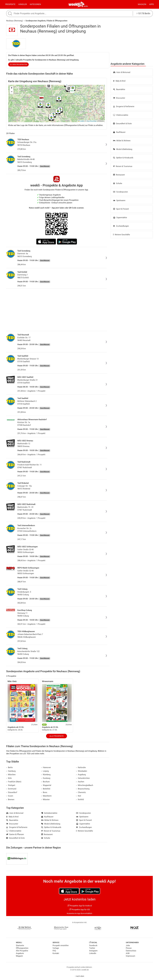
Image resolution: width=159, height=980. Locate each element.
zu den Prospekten (19, 64)
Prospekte (10, 4)
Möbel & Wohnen (122, 141)
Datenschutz (131, 951)
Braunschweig (83, 789)
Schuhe (118, 183)
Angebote (20, 953)
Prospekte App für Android (80, 906)
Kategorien (35, 4)
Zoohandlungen (121, 226)
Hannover (46, 767)
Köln (9, 778)
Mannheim (46, 796)
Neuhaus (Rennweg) (14, 21)
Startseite (20, 945)
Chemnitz (81, 792)
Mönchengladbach (85, 785)
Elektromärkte (121, 115)
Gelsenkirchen (83, 778)
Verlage (56, 948)
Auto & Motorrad (122, 72)
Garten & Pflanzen (15, 834)
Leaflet (81, 121)
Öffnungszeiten (22, 948)
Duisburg (46, 778)
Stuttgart (11, 785)
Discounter (119, 98)
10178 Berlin (143, 13)
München (11, 775)
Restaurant (119, 175)
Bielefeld (46, 789)
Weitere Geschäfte (122, 235)
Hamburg (11, 771)
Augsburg (81, 775)
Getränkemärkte (49, 813)
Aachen (80, 782)
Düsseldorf (12, 792)
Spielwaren (119, 200)
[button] (101, 88)
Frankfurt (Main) (14, 782)
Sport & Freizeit (121, 209)
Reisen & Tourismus (123, 166)
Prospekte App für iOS (79, 910)
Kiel (79, 796)
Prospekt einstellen (61, 945)
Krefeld (80, 799)
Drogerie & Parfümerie (124, 106)
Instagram (93, 951)
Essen (10, 796)
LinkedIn (93, 953)
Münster (46, 799)
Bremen (10, 799)
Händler (23, 4)
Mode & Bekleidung (123, 149)
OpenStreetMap (92, 121)
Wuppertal (46, 785)
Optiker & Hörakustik (123, 158)
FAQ (54, 951)
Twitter (92, 948)
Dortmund (11, 789)
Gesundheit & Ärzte (122, 124)
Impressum (130, 956)
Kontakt (56, 953)
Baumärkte (119, 89)
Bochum (46, 782)
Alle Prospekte (57, 736)
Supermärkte (120, 218)
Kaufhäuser (119, 132)
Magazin (142, 4)
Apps (151, 4)
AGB (128, 953)
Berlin (86, 6)
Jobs (128, 945)
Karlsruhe (81, 767)
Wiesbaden (82, 771)
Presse (129, 948)
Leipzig (45, 771)
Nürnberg (46, 775)
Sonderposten (120, 192)
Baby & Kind (119, 81)
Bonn (44, 792)
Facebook (93, 945)
